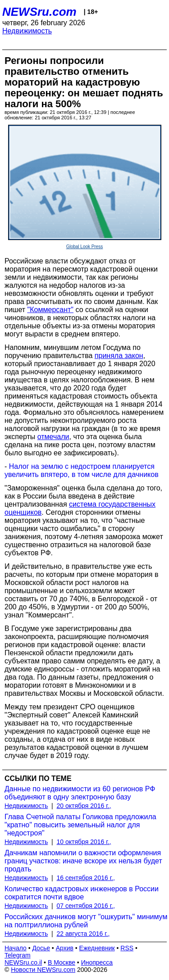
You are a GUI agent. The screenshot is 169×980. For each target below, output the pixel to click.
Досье (41, 948)
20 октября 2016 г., (84, 806)
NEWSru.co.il (23, 962)
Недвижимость (27, 31)
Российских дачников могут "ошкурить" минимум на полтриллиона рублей (86, 921)
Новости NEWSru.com (43, 970)
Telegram (18, 955)
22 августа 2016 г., (83, 934)
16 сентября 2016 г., (86, 878)
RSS (127, 948)
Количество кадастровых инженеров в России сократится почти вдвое (82, 893)
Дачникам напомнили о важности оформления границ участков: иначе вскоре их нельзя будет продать (83, 861)
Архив (65, 948)
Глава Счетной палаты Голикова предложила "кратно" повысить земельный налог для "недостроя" (80, 825)
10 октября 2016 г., (84, 842)
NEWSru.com (39, 12)
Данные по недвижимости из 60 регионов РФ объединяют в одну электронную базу (80, 793)
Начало (16, 948)
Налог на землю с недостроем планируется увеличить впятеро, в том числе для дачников (82, 470)
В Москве (62, 962)
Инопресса (97, 962)
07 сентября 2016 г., (86, 906)
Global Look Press (85, 247)
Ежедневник (97, 948)
